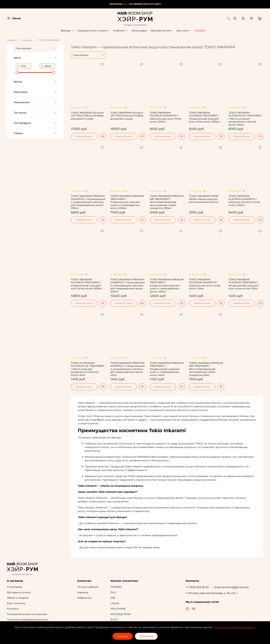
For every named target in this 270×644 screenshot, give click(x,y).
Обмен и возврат (18, 598)
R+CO (114, 620)
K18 (113, 598)
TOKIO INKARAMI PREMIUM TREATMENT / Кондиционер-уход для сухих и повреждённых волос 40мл (167, 369)
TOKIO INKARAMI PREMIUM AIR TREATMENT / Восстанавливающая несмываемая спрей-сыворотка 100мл (167, 202)
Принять (123, 636)
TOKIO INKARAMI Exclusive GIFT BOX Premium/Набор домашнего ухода (127, 116)
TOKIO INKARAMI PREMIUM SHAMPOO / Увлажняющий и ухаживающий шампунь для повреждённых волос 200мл (88, 202)
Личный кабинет (88, 587)
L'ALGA (115, 603)
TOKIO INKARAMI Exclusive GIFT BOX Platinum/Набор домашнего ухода (87, 116)
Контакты (13, 609)
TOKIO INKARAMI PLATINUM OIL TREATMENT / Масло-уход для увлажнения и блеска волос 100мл (245, 119)
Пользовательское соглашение (27, 614)
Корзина (83, 592)
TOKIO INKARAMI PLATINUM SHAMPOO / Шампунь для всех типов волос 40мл (205, 284)
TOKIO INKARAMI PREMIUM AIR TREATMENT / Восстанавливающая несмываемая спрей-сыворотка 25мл (206, 369)
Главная (12, 40)
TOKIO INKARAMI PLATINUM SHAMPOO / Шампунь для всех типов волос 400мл (244, 201)
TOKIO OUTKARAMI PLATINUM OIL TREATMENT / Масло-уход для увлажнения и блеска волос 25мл (88, 369)
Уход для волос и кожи (93, 31)
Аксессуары (139, 31)
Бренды (67, 31)
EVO (113, 592)
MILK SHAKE (118, 609)
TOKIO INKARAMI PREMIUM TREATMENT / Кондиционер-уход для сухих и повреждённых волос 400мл (167, 286)
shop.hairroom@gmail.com (232, 587)
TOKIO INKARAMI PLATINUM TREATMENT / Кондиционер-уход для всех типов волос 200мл (204, 117)
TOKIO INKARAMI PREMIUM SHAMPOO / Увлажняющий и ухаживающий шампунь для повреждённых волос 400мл (128, 286)
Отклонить (146, 636)
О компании (15, 587)
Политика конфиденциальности (27, 620)
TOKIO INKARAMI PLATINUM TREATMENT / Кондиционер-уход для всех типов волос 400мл (86, 284)
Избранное (84, 598)
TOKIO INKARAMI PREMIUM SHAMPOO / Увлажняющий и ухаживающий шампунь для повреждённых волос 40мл (128, 369)
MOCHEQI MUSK (121, 614)
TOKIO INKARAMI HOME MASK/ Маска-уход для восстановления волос (204, 199)
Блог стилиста (16, 603)
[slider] (17, 72)
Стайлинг (121, 31)
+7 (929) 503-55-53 (197, 587)
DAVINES (116, 587)
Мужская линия (162, 31)
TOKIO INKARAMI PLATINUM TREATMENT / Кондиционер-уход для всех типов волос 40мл (243, 284)
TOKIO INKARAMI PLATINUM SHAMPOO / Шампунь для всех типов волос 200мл (166, 117)
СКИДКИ (200, 31)
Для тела (184, 31)
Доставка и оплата (19, 592)
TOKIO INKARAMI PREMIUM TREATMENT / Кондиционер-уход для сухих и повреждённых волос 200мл (127, 202)
